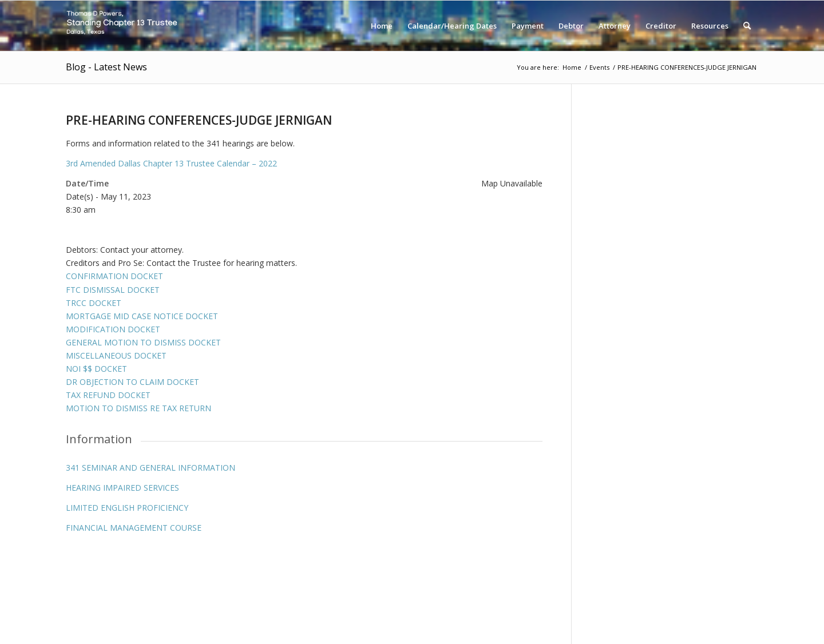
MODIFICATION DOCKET (113, 329)
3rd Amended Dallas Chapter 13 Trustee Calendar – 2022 (171, 163)
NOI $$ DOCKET (96, 369)
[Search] (747, 26)
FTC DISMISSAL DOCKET (113, 290)
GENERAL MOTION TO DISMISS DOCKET (143, 342)
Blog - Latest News (106, 67)
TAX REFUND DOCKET (108, 395)
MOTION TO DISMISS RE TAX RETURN (138, 408)
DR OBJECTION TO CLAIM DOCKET (132, 382)
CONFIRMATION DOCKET (114, 276)
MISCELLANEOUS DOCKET (116, 355)
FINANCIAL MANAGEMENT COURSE (134, 528)
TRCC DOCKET (94, 303)
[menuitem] (382, 26)
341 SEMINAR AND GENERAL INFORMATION (150, 468)
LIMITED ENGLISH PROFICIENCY (127, 508)
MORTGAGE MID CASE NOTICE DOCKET (142, 316)
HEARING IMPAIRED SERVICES (122, 488)
